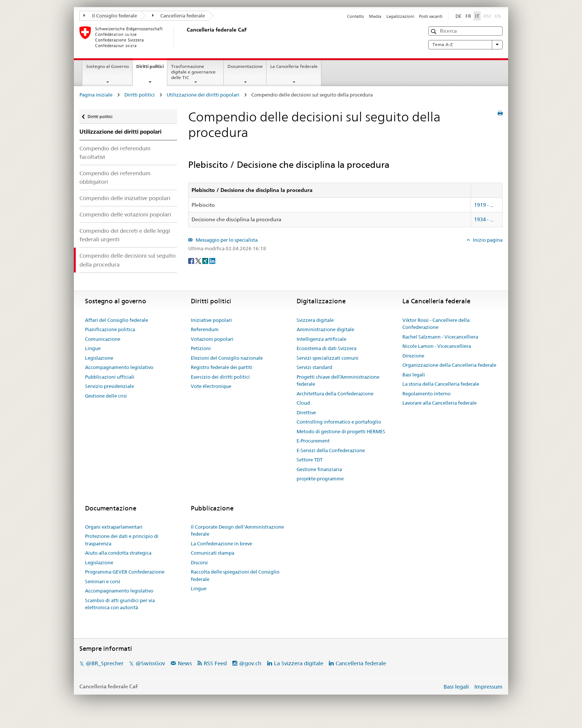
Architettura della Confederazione (335, 394)
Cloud (303, 403)
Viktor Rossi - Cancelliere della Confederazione (436, 324)
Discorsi (199, 562)
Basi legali (414, 375)
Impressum (488, 687)
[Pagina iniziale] (185, 37)
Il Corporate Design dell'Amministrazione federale (237, 531)
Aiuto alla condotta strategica (118, 553)
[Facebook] (192, 261)
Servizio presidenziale (109, 386)
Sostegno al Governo (107, 66)
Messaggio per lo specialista (226, 240)
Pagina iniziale (96, 95)
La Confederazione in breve (221, 543)
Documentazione (245, 66)
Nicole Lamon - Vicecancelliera (437, 346)
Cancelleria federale (179, 16)
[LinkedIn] (212, 261)
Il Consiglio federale (110, 16)
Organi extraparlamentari (114, 527)
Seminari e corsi (103, 581)
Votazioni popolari (212, 339)
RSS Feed (215, 663)
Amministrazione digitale (325, 329)
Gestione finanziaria (319, 469)
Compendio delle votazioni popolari (125, 214)
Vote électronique (211, 386)
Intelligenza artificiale (321, 339)
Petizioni (201, 348)
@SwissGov (150, 663)
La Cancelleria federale (294, 66)
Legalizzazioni (400, 16)
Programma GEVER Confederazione (125, 572)
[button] (434, 31)
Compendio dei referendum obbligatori (115, 177)
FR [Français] (468, 16)
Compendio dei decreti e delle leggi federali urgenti (125, 235)
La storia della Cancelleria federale (441, 384)
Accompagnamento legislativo (119, 367)
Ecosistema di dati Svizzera (326, 348)
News (185, 663)
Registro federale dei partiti (222, 367)
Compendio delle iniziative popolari (125, 198)
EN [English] (498, 16)
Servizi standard (314, 367)
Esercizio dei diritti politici (220, 377)
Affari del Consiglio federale (117, 320)
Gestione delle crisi (106, 396)
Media (375, 16)
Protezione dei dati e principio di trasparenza (122, 540)
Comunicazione (103, 339)
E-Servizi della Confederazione (331, 450)
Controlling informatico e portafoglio (339, 422)
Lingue (93, 348)
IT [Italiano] (477, 16)
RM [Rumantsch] (487, 16)
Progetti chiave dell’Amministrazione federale (338, 381)
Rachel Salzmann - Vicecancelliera (440, 337)
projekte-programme (320, 479)
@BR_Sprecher (105, 663)
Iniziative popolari (211, 320)
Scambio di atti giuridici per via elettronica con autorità (120, 604)
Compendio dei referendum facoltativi (115, 153)
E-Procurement (313, 441)
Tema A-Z (465, 45)
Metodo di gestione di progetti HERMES (341, 431)
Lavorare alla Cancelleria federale (439, 403)
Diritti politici (152, 69)
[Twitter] (199, 261)
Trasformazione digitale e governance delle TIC (193, 72)
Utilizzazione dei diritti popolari (203, 95)
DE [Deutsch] (458, 16)
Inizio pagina (487, 240)
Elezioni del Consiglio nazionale (227, 358)
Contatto (356, 16)
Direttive (306, 412)
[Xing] (206, 261)
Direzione (413, 356)
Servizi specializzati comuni (328, 358)
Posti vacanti (431, 16)
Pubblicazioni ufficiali (110, 377)
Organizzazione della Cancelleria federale (449, 365)
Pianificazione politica (110, 329)
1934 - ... (484, 219)
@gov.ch (250, 663)
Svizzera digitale (315, 320)
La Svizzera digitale (299, 663)
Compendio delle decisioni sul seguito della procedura (127, 260)
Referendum (205, 329)
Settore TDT (310, 460)
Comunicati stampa (212, 553)
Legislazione (99, 358)
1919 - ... (484, 205)
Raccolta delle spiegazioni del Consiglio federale (235, 575)
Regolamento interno (426, 394)
